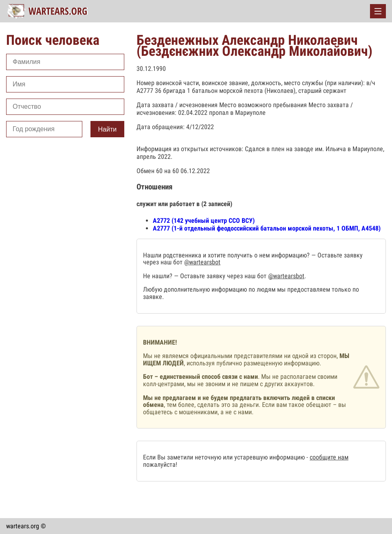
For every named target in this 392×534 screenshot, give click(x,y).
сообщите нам (329, 457)
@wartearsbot (202, 262)
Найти (108, 129)
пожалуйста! (160, 465)
